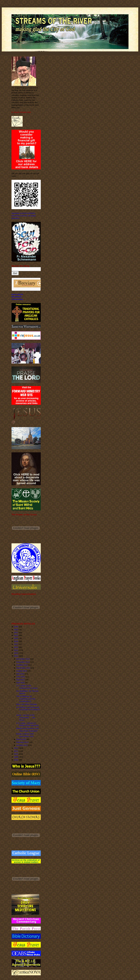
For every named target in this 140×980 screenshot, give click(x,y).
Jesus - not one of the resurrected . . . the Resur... (26, 717)
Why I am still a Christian (27, 704)
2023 (16, 627)
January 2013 (22, 745)
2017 (16, 644)
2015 (16, 650)
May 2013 (20, 680)
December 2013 (23, 659)
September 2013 (23, 668)
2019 (16, 638)
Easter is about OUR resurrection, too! (25, 735)
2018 (16, 641)
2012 (16, 748)
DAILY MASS (17, 294)
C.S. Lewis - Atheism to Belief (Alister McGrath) (27, 724)
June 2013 (21, 677)
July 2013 (20, 674)
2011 (16, 751)
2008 (16, 760)
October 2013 (22, 665)
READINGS (16, 297)
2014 (16, 653)
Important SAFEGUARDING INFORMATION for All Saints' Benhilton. (24, 216)
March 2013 (21, 739)
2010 (16, 754)
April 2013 (20, 683)
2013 (16, 656)
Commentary (17, 299)
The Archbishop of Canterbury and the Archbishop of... (26, 699)
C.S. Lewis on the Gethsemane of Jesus (27, 687)
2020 (16, 635)
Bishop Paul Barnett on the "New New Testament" (27, 730)
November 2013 (23, 662)
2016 (16, 647)
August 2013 (22, 671)
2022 (16, 629)
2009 (16, 757)
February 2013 (22, 742)
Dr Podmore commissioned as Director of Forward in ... (28, 710)
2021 (16, 632)
